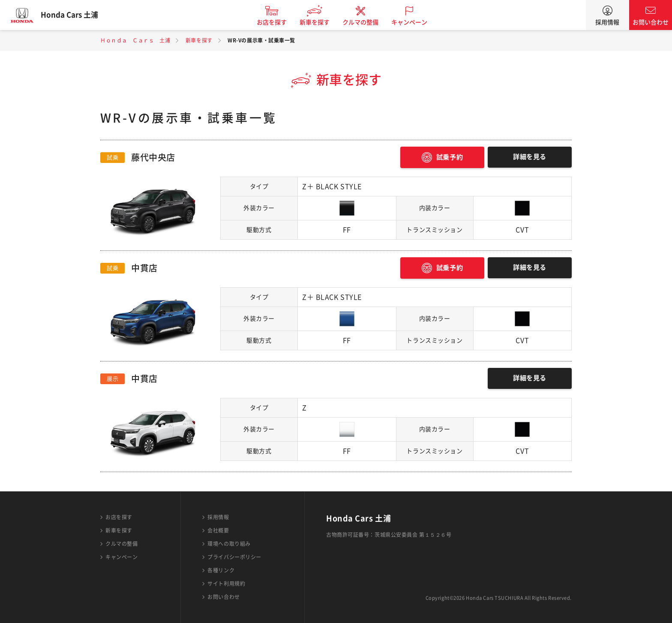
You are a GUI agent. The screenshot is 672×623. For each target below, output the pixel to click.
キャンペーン (415, 22)
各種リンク (221, 570)
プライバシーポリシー (234, 557)
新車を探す (320, 22)
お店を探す (277, 22)
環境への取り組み (229, 544)
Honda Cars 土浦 (75, 15)
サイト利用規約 (226, 584)
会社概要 (218, 530)
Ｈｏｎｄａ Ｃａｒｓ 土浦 (135, 40)
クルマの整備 (366, 22)
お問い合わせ (651, 22)
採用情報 (607, 22)
